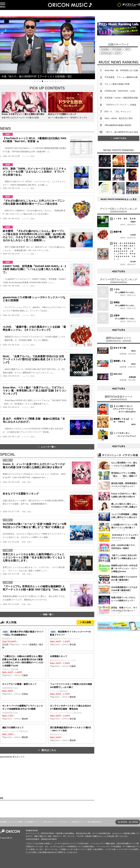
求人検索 (87, 622)
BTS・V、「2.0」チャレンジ (118, 112)
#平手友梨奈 (117, 49)
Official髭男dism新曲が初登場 (118, 125)
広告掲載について (33, 822)
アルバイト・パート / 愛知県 (71, 690)
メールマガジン (63, 822)
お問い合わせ (48, 822)
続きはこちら (49, 750)
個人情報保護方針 (95, 822)
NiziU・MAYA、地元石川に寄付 (119, 118)
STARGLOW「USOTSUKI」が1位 (120, 91)
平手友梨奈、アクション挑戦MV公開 (121, 77)
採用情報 (124, 822)
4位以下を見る (119, 271)
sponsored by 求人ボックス (12, 757)
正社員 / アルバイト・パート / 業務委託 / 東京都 (23, 639)
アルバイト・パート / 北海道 (23, 689)
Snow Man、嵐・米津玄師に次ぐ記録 (121, 70)
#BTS (127, 49)
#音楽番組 (105, 49)
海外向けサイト (78, 822)
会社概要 (3, 822)
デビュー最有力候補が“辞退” (117, 84)
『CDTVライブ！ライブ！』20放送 (120, 105)
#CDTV (118, 53)
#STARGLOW (106, 53)
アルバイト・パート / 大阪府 (23, 666)
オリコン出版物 (16, 822)
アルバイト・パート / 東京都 (71, 638)
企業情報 (135, 822)
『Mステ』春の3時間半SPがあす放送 (121, 132)
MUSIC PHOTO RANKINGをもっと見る (119, 199)
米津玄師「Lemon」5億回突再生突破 (121, 98)
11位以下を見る (118, 138)
